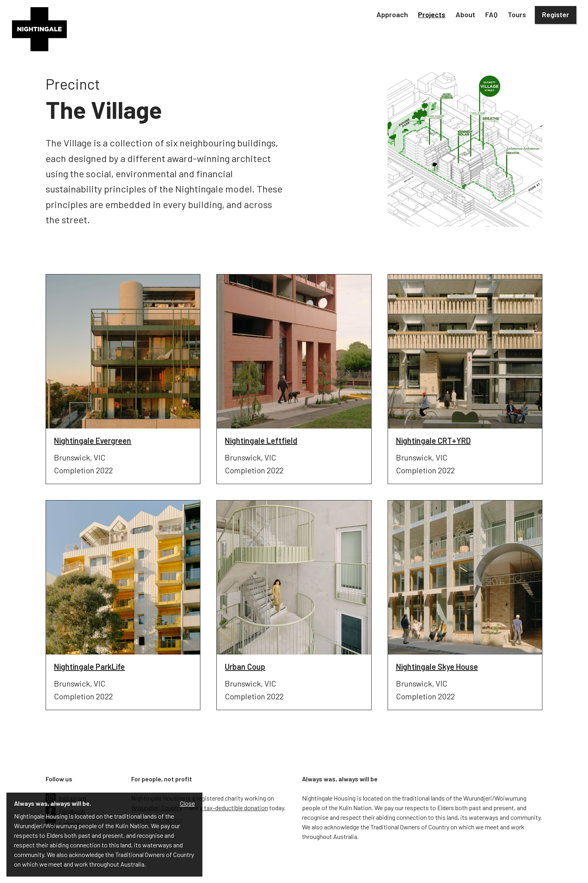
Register (556, 14)
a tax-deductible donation (234, 808)
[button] (392, 15)
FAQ (491, 14)
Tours (517, 14)
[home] (39, 29)
